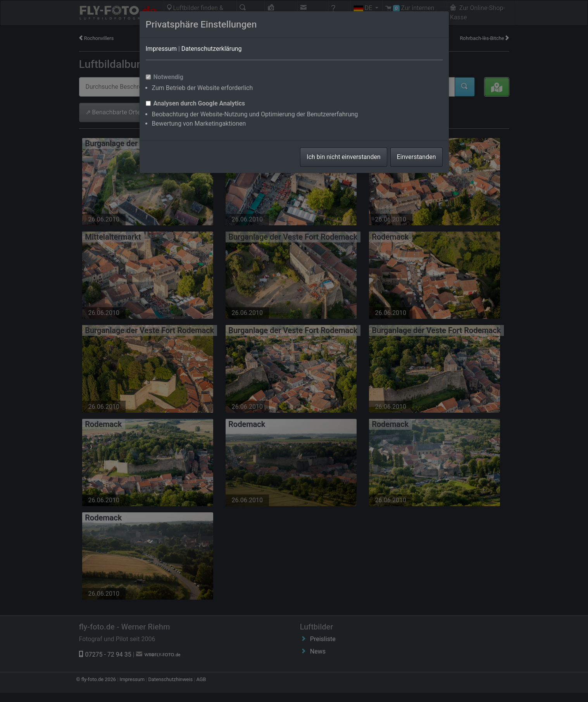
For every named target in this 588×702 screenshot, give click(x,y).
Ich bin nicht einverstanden (343, 157)
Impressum (161, 49)
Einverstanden (416, 157)
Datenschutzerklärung (212, 49)
